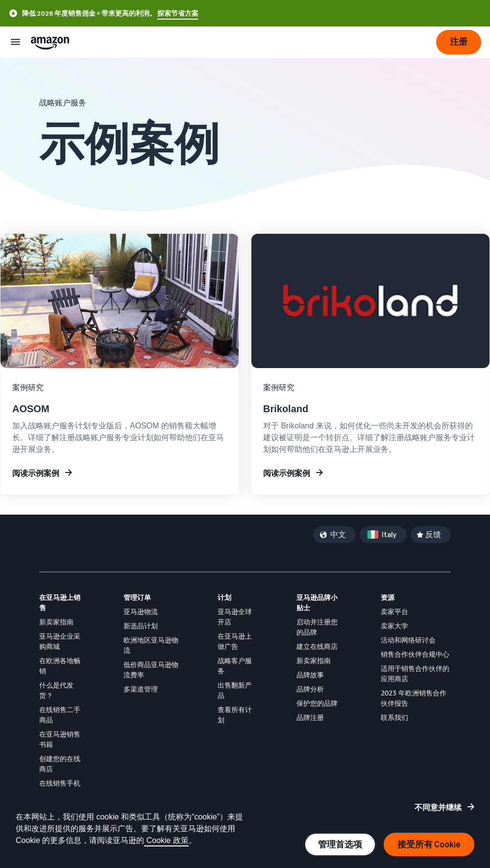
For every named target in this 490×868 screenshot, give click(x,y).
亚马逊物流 (141, 611)
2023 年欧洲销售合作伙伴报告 (414, 698)
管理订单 (137, 597)
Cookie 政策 (166, 840)
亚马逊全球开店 (235, 617)
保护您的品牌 (317, 703)
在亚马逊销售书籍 (60, 739)
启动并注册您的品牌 (317, 627)
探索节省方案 (178, 13)
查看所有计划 (235, 715)
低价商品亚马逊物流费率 (151, 670)
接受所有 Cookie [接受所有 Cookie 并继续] (429, 844)
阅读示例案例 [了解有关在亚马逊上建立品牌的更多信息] (287, 473)
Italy (389, 534)
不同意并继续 (438, 807)
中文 (338, 534)
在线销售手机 (60, 783)
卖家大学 (394, 626)
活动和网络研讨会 (408, 640)
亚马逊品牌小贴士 (317, 602)
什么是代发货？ (56, 690)
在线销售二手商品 (60, 715)
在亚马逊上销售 (60, 602)
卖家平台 (394, 611)
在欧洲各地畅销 (60, 666)
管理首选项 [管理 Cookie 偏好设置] (340, 844)
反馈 (433, 534)
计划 (224, 597)
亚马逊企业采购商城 (60, 641)
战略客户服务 (235, 666)
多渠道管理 (141, 689)
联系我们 (394, 717)
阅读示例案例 (36, 473)
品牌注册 (310, 717)
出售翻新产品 (235, 690)
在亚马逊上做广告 (235, 641)
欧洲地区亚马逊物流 (151, 645)
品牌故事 (310, 675)
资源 (388, 597)
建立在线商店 (317, 646)
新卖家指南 (56, 622)
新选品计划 (141, 626)
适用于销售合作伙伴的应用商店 (415, 673)
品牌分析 (310, 689)
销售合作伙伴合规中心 (415, 654)
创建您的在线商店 (60, 764)
